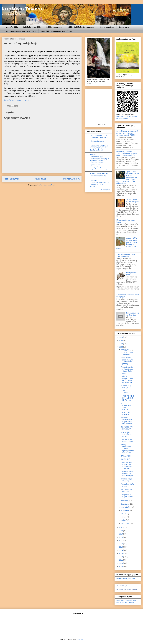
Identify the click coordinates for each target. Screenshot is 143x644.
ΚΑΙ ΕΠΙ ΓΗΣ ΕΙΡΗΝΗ (125, 414)
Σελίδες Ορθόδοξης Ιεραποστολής (81, 27)
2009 (121, 566)
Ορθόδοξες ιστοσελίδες (32, 27)
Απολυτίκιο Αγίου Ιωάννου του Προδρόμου (127, 255)
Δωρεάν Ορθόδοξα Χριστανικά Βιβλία (21, 31)
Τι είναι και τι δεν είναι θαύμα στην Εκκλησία (127, 474)
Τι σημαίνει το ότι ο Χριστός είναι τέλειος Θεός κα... (127, 370)
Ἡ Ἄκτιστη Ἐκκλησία (97, 141)
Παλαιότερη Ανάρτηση (71, 179)
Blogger (80, 639)
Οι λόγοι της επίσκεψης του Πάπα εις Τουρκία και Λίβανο (99, 184)
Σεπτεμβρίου (126, 507)
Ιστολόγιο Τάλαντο (23, 9)
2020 (121, 531)
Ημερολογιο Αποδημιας (99, 146)
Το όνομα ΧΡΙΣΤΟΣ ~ (126, 392)
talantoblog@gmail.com (126, 578)
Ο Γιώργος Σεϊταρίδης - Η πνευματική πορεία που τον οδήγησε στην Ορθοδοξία (127, 153)
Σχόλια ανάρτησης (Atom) (46, 185)
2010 (121, 563)
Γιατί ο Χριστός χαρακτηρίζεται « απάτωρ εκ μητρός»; (127, 361)
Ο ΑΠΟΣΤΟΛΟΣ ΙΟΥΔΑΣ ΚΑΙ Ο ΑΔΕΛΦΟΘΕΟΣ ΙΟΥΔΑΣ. (127, 465)
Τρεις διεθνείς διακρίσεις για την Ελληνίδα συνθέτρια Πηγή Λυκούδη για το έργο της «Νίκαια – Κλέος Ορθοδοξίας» (128, 178)
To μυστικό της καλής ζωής (126, 387)
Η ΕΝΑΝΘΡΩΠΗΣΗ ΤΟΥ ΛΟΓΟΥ (127, 406)
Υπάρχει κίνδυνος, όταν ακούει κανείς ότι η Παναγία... (127, 379)
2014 (121, 550)
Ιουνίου (124, 517)
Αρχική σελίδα (12, 27)
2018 (121, 537)
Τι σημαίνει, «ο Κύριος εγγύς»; (127, 496)
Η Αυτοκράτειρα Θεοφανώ (126, 480)
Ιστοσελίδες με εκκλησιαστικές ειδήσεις (57, 31)
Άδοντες (93, 155)
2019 (121, 534)
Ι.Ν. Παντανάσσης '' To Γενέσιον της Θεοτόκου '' (99, 137)
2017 (121, 540)
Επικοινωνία (124, 27)
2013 (121, 553)
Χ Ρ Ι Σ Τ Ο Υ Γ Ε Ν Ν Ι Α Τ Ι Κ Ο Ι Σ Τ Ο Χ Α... (127, 398)
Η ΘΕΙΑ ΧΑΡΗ (126, 459)
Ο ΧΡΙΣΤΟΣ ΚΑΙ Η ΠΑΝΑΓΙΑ (127, 428)
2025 (121, 337)
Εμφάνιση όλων (106, 190)
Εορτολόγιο (102, 124)
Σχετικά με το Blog (107, 27)
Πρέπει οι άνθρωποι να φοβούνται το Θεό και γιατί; (126, 421)
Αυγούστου (125, 510)
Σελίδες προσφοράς (54, 27)
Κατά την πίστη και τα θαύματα (127, 440)
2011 (121, 560)
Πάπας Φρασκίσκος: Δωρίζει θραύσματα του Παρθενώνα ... (127, 449)
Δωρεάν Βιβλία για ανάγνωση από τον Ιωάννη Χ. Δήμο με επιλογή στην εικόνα (127, 243)
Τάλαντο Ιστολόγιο (122, 586)
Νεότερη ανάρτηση (11, 179)
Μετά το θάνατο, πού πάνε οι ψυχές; (127, 434)
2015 (121, 547)
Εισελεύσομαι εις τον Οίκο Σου (133, 314)
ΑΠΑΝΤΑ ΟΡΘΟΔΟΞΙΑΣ (99, 174)
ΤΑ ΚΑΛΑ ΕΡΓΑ (126, 456)
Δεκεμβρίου (125, 350)
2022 (121, 347)
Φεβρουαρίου (126, 523)
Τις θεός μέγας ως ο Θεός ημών (132, 201)
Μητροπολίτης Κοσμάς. (98, 176)
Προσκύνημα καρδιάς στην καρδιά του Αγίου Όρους (126, 601)
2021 (121, 527)
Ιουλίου (124, 514)
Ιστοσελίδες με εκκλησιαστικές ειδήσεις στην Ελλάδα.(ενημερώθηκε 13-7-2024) (128, 133)
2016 (121, 544)
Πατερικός (94, 180)
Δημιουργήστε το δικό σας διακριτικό (127, 590)
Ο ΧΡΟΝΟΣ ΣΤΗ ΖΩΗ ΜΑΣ (127, 354)
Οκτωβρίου (125, 504)
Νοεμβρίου (125, 501)
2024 (121, 340)
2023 (121, 344)
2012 (121, 557)
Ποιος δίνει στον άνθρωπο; (126, 490)
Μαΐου (123, 520)
